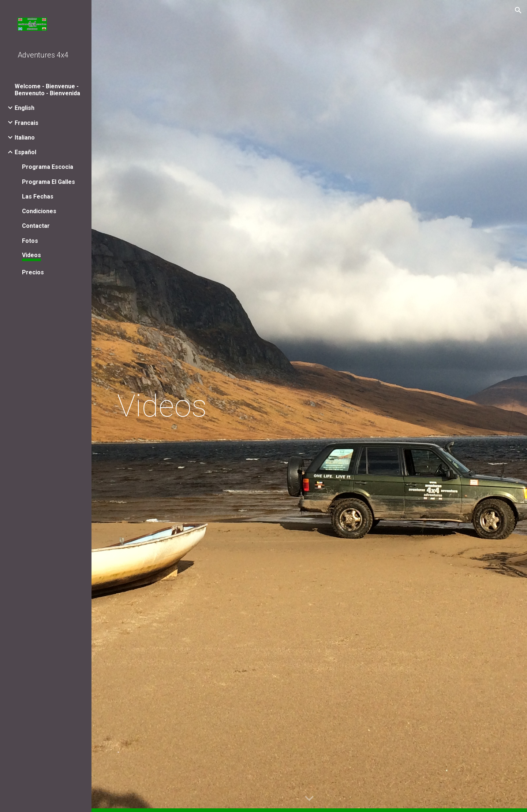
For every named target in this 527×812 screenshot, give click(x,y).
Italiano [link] (25, 138)
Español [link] (25, 152)
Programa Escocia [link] (48, 167)
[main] (309, 406)
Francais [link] (27, 123)
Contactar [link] (36, 226)
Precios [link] (33, 272)
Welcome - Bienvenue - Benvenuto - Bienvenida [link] (47, 90)
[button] (518, 10)
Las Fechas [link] (38, 196)
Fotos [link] (30, 241)
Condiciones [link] (39, 211)
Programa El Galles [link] (48, 182)
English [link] (25, 108)
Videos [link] (31, 255)
